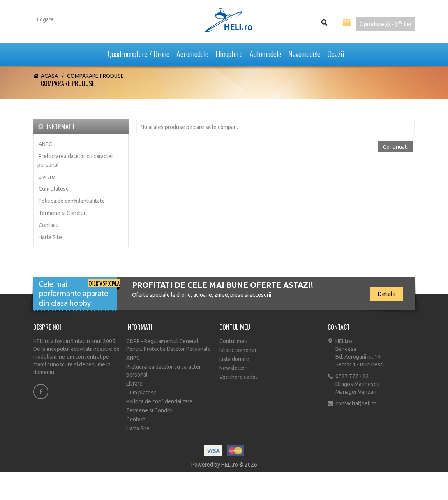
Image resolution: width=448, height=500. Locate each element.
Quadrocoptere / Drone (139, 52)
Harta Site (50, 237)
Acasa (49, 76)
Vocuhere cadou (239, 377)
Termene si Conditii (62, 213)
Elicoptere (229, 52)
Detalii (386, 294)
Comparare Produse (95, 76)
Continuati (395, 147)
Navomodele (304, 52)
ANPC (45, 144)
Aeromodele (192, 52)
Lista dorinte (234, 359)
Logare (45, 19)
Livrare (47, 177)
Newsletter (233, 368)
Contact (48, 225)
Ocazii (336, 52)
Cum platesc (54, 189)
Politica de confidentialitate (72, 201)
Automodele (265, 52)
